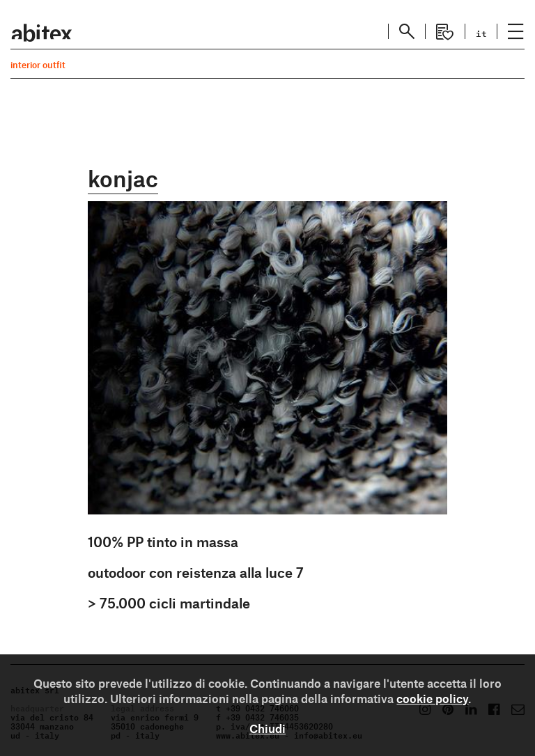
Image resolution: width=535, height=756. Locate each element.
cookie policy (432, 698)
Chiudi (267, 728)
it (481, 32)
